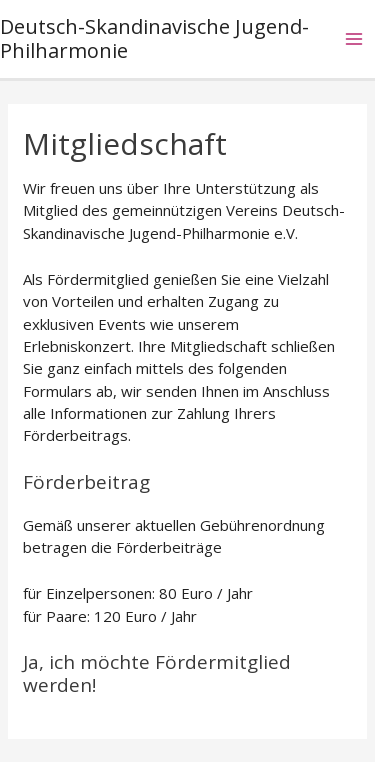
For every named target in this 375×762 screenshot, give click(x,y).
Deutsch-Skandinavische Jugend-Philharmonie (154, 38)
